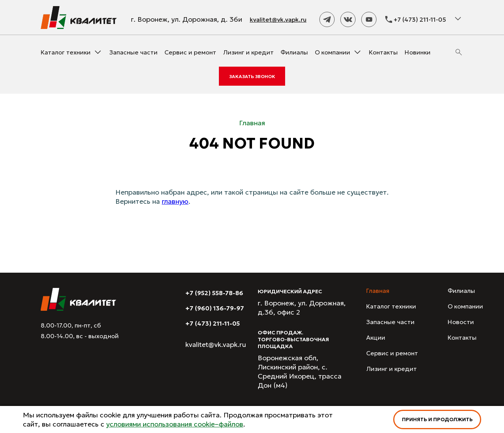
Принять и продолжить (437, 419)
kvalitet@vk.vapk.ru (278, 19)
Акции (376, 337)
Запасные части (133, 52)
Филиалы (294, 52)
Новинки (418, 52)
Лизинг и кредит (248, 52)
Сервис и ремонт (190, 52)
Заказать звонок (252, 76)
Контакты (383, 52)
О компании (333, 52)
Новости (461, 322)
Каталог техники (66, 52)
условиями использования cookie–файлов (175, 424)
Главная (378, 291)
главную (175, 201)
